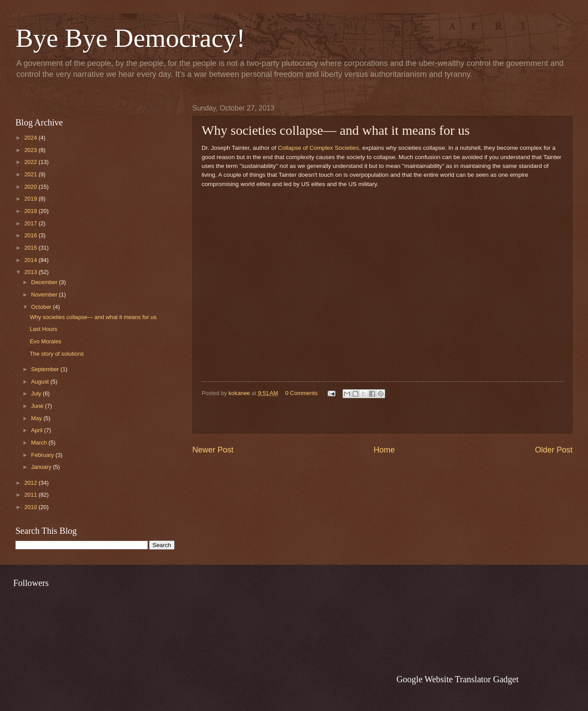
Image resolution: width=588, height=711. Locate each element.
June (38, 406)
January (42, 467)
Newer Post (213, 450)
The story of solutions (57, 354)
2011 (31, 495)
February (43, 455)
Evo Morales (46, 341)
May (37, 418)
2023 (31, 150)
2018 (31, 211)
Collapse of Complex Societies (319, 148)
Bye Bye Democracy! (130, 38)
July (37, 394)
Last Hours (43, 329)
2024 (31, 138)
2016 (31, 235)
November (45, 295)
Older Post (554, 450)
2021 (31, 174)
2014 (31, 260)
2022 (31, 162)
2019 (31, 199)
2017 (31, 223)
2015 (31, 248)
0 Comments (301, 393)
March (40, 443)
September (46, 369)
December (45, 282)
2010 (31, 507)
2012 (31, 483)
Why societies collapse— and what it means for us (93, 317)
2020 (31, 187)
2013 (31, 272)
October (42, 307)
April (37, 430)
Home (384, 450)
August (41, 382)
